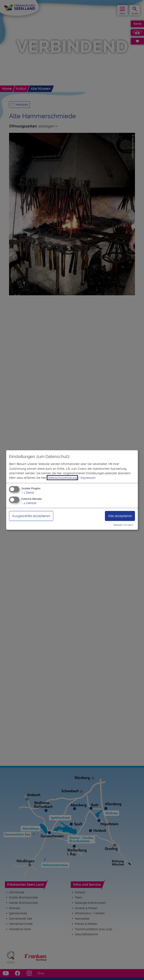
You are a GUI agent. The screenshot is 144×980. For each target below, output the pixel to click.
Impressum (88, 478)
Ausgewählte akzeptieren (31, 516)
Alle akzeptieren (120, 516)
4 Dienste (29, 503)
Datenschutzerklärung (62, 478)
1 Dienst (28, 492)
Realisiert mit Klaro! (123, 525)
